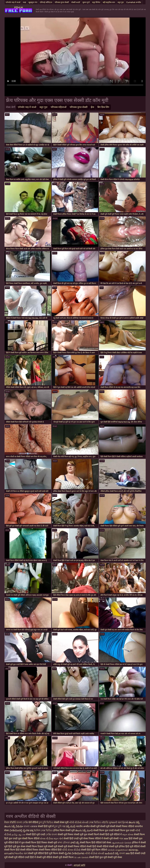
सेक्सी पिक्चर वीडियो (125, 826)
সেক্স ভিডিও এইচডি (99, 822)
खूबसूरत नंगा (33, 2)
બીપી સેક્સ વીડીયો (71, 850)
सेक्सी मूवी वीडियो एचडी (19, 857)
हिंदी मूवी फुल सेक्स (17, 846)
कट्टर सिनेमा (96, 2)
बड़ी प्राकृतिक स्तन (109, 2)
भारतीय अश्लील (83, 826)
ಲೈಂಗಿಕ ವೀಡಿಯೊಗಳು (74, 853)
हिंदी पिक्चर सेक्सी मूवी (47, 843)
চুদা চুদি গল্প (60, 826)
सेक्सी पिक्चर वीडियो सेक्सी (80, 846)
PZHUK (19, 8)
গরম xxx (124, 839)
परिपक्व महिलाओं (59, 107)
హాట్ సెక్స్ (75, 843)
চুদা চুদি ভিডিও (46, 822)
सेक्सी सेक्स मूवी (61, 822)
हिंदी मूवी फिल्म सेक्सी (54, 853)
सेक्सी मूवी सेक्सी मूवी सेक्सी (103, 826)
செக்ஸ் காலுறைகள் (118, 850)
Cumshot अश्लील (134, 2)
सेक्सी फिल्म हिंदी (12, 850)
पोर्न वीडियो (33, 822)
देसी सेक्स (107, 843)
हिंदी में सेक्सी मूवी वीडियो (41, 857)
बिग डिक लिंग (103, 107)
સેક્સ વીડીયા (47, 839)
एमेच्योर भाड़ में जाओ (13, 2)
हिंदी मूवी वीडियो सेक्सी (135, 846)
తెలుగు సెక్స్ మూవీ (84, 830)
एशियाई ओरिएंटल (46, 2)
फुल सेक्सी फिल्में (91, 834)
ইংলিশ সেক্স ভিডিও (43, 830)
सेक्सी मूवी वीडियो (36, 853)
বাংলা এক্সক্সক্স (31, 826)
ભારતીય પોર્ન (21, 853)
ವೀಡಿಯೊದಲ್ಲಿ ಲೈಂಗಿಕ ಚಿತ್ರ (21, 830)
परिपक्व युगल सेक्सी (62, 2)
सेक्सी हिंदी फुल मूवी (98, 857)
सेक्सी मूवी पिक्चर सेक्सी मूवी (71, 834)
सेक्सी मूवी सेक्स (115, 857)
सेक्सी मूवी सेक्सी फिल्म (63, 857)
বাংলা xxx (125, 853)
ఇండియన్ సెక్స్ (112, 853)
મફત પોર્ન (58, 839)
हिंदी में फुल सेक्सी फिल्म (25, 843)
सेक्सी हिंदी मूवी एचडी (36, 834)
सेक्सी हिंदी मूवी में (46, 826)
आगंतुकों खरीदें (79, 865)
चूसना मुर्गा (86, 2)
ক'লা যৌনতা (64, 843)
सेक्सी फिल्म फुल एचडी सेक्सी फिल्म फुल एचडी (114, 830)
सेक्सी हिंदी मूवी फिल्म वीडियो (94, 850)
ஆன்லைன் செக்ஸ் (122, 843)
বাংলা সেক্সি (22, 822)
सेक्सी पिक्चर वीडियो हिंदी (50, 850)
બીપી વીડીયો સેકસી (79, 822)
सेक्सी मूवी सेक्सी (111, 839)
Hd (24, 2)
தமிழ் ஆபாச (19, 834)
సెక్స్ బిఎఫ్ (71, 826)
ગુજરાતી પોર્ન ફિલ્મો (118, 822)
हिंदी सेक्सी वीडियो (100, 846)
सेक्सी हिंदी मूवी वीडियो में (111, 834)
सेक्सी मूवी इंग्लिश (117, 846)
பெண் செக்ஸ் (81, 857)
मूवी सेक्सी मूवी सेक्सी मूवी (56, 846)
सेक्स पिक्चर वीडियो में (93, 839)
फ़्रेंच (92, 107)
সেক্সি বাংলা (52, 834)
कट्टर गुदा (121, 2)
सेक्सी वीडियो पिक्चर (30, 850)
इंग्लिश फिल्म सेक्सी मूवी (64, 830)
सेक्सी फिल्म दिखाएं (35, 846)
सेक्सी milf (76, 2)
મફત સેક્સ (128, 834)
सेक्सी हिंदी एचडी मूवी (73, 839)
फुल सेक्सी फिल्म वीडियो (29, 839)
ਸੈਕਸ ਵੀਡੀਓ (10, 822)
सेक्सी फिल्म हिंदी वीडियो (91, 843)
